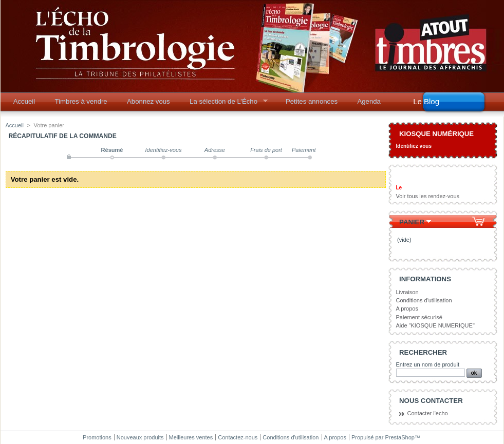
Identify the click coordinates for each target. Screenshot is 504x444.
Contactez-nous (238, 437)
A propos (407, 308)
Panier (412, 222)
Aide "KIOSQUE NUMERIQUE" (435, 325)
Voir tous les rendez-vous (428, 196)
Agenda (369, 101)
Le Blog (426, 101)
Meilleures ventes (191, 437)
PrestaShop (399, 437)
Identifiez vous (414, 146)
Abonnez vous (148, 101)
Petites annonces (312, 101)
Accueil (24, 101)
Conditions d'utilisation (424, 300)
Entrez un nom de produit (428, 364)
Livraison (407, 292)
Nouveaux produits (140, 437)
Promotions (97, 437)
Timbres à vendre (81, 101)
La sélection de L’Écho (225, 104)
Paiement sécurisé (419, 317)
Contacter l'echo (428, 413)
